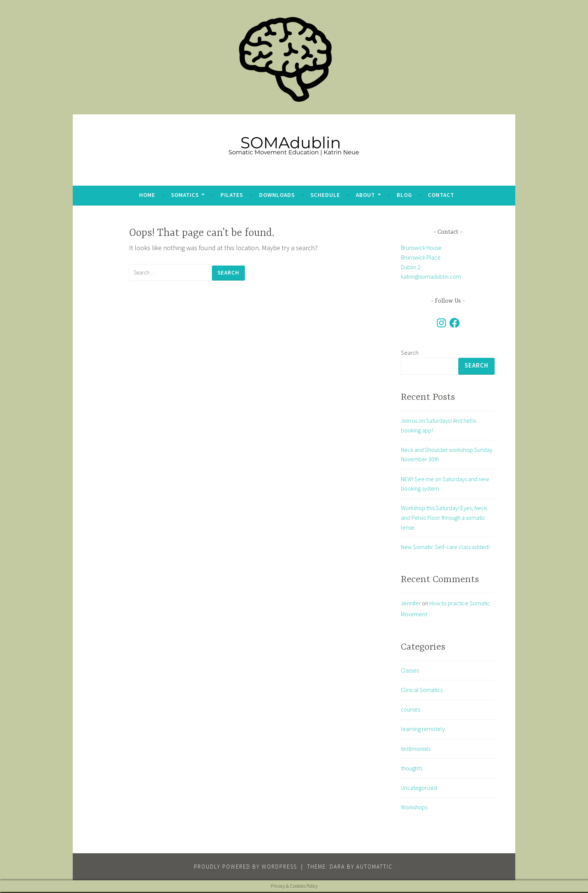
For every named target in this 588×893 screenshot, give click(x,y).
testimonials (416, 749)
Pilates (232, 195)
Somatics (185, 195)
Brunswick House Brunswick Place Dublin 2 (421, 257)
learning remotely (423, 730)
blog (404, 195)
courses (410, 710)
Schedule (325, 195)
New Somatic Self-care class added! (445, 548)
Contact (441, 195)
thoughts (412, 769)
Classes (410, 671)
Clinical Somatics (422, 691)
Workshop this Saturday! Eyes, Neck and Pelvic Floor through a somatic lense (444, 519)
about (365, 195)
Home (147, 195)
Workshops (414, 808)
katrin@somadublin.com (431, 276)
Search (410, 353)
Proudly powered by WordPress (245, 867)
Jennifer (411, 604)
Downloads (277, 195)
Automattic (374, 867)
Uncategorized (419, 789)
